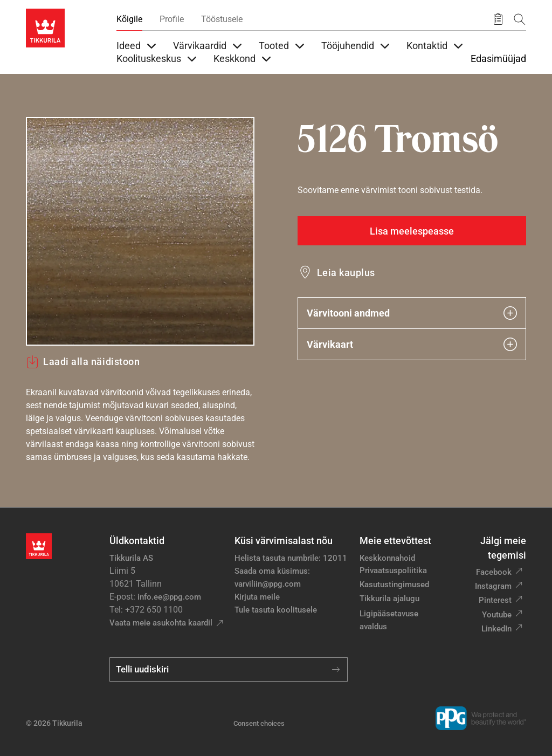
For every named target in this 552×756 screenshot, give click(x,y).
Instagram (493, 586)
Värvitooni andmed (412, 313)
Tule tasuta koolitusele (276, 610)
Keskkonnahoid (387, 558)
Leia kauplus (346, 273)
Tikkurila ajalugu (389, 599)
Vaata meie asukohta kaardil (161, 623)
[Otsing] (520, 19)
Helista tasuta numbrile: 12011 (291, 558)
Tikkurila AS (131, 558)
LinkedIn (496, 629)
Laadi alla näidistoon (83, 362)
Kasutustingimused (394, 585)
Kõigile (129, 19)
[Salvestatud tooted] (498, 19)
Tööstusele (222, 19)
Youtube (497, 615)
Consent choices (259, 723)
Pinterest (495, 600)
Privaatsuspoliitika (393, 571)
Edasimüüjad (498, 59)
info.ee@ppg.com (169, 597)
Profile (172, 19)
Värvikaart (412, 344)
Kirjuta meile (257, 597)
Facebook (494, 572)
